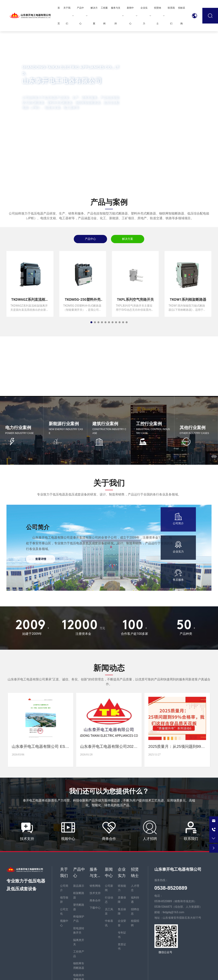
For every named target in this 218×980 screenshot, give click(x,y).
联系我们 (191, 839)
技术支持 (27, 839)
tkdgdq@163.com (173, 912)
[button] (27, 173)
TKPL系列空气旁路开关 (135, 299)
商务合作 (109, 839)
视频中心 (68, 839)
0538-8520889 (163, 901)
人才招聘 (150, 839)
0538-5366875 (163, 907)
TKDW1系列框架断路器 (188, 299)
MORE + (36, 122)
